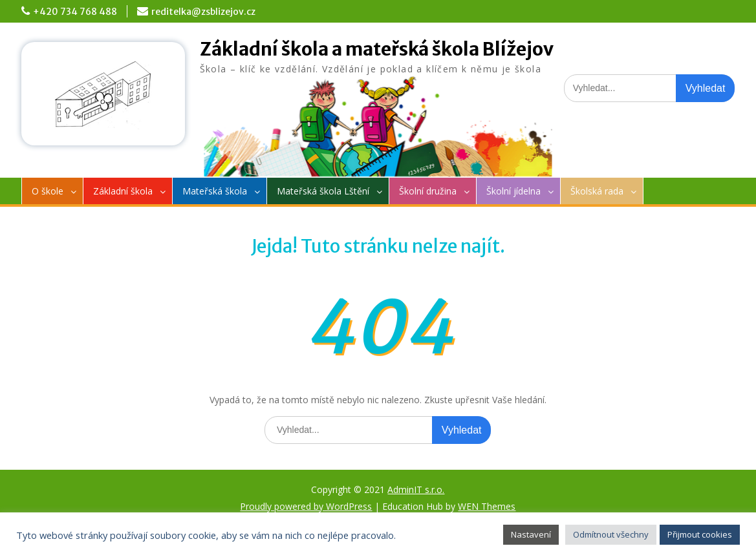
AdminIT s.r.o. (416, 489)
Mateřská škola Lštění (323, 191)
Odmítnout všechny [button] (611, 534)
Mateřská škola (215, 191)
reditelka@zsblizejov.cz (203, 12)
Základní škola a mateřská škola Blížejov (377, 49)
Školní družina (428, 191)
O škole (48, 191)
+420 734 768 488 (75, 12)
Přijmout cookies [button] (700, 534)
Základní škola (123, 191)
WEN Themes (487, 506)
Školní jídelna (513, 191)
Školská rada (597, 191)
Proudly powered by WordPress (306, 506)
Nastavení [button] (531, 534)
